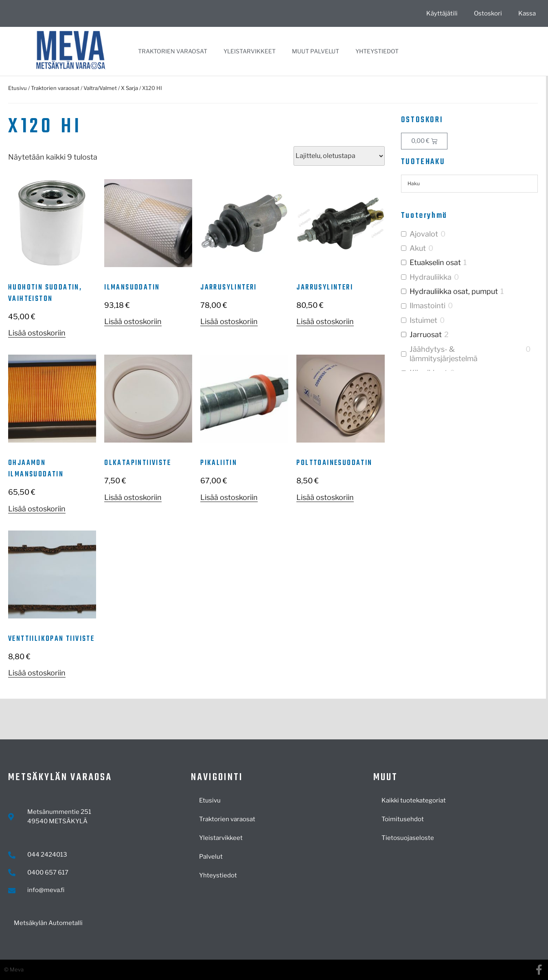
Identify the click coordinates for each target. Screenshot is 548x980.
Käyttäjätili (442, 13)
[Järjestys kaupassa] (339, 156)
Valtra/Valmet (100, 88)
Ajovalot (424, 234)
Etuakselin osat (435, 262)
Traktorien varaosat (173, 51)
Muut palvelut (316, 51)
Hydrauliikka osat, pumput (454, 291)
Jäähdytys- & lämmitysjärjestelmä (444, 354)
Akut (418, 248)
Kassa (527, 13)
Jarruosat (426, 334)
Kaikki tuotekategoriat (414, 800)
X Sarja (129, 88)
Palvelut (211, 857)
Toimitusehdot (403, 819)
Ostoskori (488, 13)
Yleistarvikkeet (250, 51)
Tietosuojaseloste (408, 838)
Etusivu (18, 88)
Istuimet (423, 320)
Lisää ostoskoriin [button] (37, 333)
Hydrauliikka (431, 277)
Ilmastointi (427, 306)
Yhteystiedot (377, 51)
